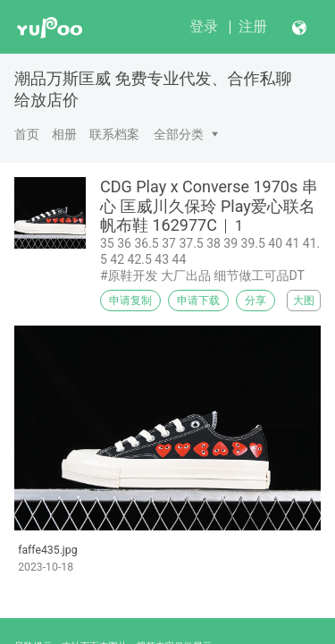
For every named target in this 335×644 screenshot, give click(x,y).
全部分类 (179, 134)
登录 (204, 26)
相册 (64, 134)
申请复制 (130, 301)
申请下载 (198, 301)
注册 (253, 26)
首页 (27, 134)
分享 (255, 301)
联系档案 (114, 134)
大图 (304, 301)
